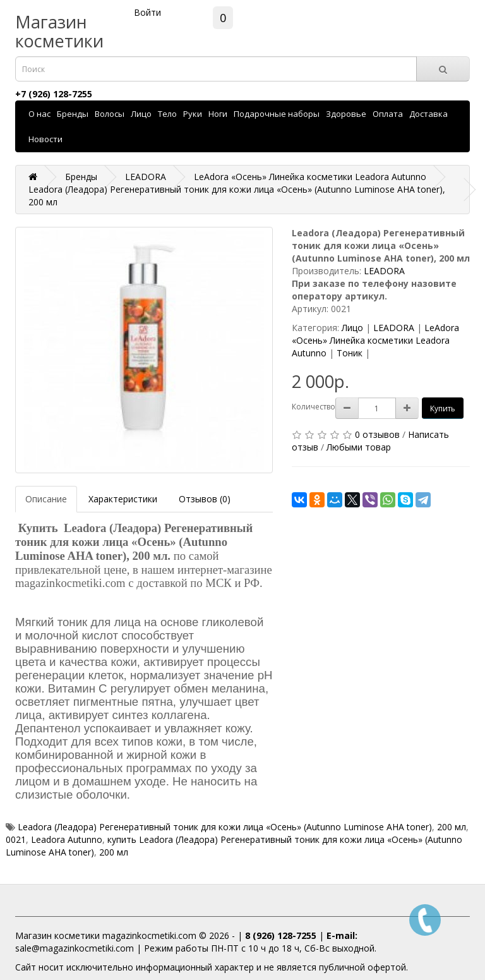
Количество (314, 407)
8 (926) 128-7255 (281, 935)
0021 (16, 839)
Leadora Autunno (67, 839)
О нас (39, 114)
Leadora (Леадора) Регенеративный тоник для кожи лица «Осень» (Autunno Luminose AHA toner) (225, 827)
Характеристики (123, 499)
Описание (46, 499)
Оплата (388, 114)
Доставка (428, 114)
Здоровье (346, 114)
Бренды (73, 114)
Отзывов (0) (205, 499)
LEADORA (384, 271)
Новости (45, 139)
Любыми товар (359, 447)
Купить (443, 408)
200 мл (452, 827)
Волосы (110, 114)
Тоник (350, 353)
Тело (167, 114)
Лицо (141, 114)
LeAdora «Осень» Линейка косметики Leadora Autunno (375, 340)
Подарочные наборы (277, 114)
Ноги (218, 114)
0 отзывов (377, 434)
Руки (193, 114)
